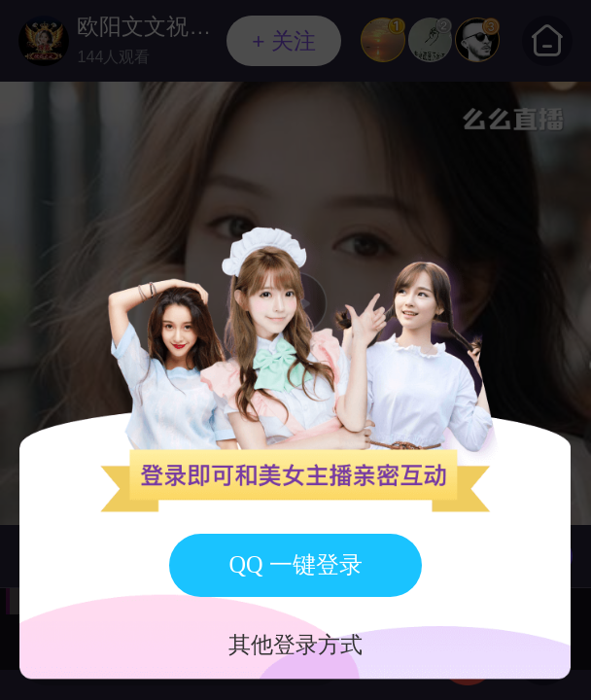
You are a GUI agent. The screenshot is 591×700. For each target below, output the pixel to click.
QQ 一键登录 (295, 564)
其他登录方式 (295, 645)
